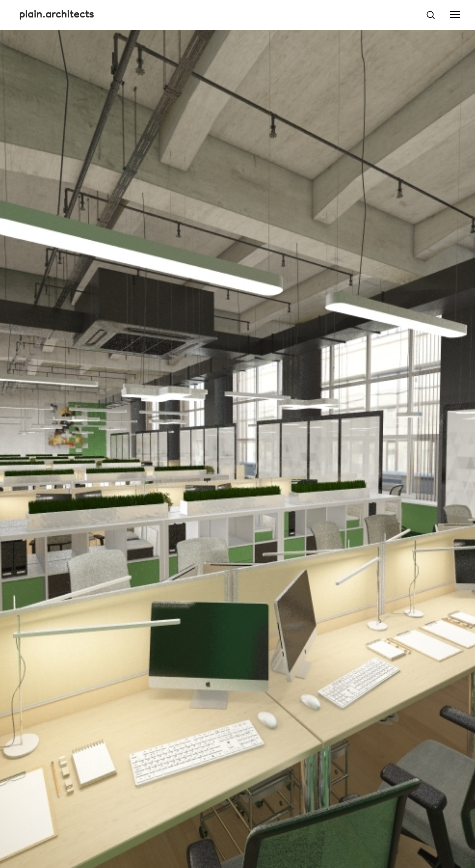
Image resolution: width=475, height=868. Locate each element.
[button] (430, 14)
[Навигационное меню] (455, 15)
